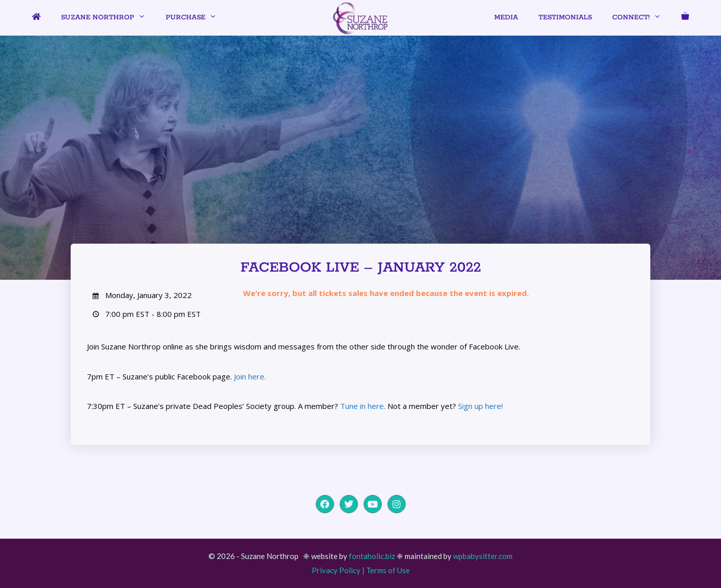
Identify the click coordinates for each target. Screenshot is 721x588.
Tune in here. (363, 406)
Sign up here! (480, 406)
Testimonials (565, 18)
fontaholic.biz (372, 556)
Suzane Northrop (108, 18)
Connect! (642, 18)
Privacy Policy (336, 570)
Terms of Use (388, 570)
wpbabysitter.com (483, 556)
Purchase (196, 18)
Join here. (250, 376)
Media (506, 18)
